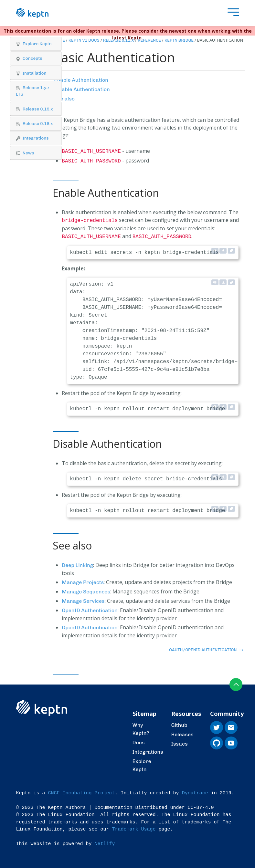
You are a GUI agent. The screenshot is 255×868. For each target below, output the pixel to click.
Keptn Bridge (179, 40)
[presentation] (232, 13)
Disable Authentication (82, 89)
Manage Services (83, 598)
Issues (180, 741)
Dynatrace (195, 791)
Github (179, 722)
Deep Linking (77, 563)
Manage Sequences (86, 589)
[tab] (36, 44)
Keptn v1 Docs (84, 40)
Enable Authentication (81, 80)
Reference (149, 40)
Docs (139, 740)
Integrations (148, 749)
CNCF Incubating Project (82, 791)
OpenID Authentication (90, 608)
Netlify (105, 841)
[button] (36, 44)
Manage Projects (83, 580)
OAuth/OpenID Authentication (206, 647)
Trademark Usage (134, 827)
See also (64, 99)
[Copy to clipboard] (231, 248)
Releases (182, 732)
